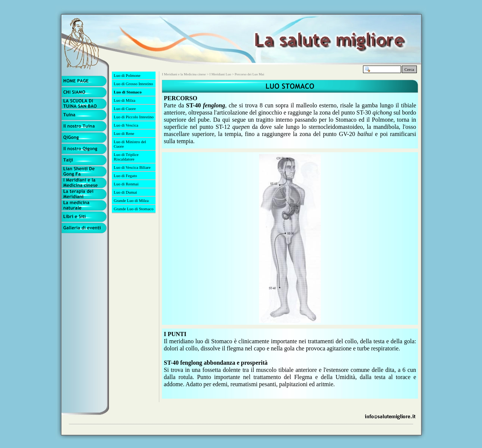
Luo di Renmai (126, 184)
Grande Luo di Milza (131, 200)
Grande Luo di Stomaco (133, 209)
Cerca (409, 69)
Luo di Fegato (125, 176)
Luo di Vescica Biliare (132, 167)
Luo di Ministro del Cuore (130, 144)
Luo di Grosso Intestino (133, 84)
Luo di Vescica (126, 125)
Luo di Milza (124, 100)
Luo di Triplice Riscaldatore (126, 157)
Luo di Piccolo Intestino (134, 117)
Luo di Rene (124, 133)
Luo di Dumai (125, 192)
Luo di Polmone (127, 75)
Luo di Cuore (125, 109)
